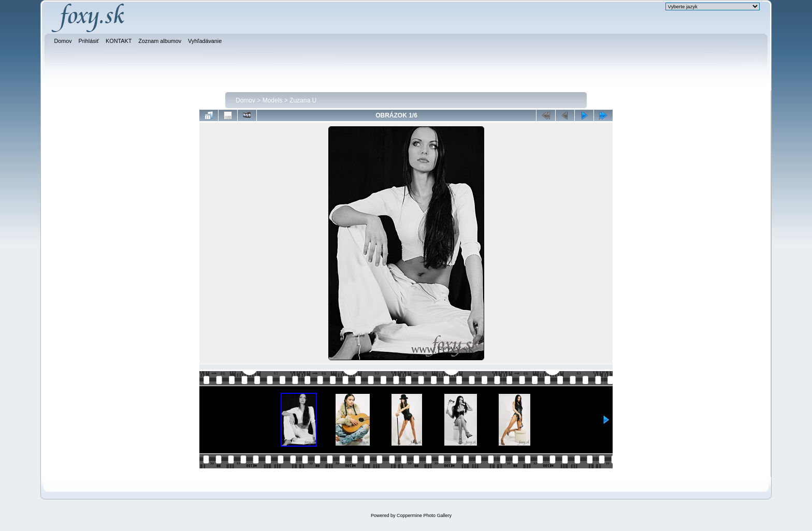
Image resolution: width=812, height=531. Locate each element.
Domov (245, 100)
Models (273, 100)
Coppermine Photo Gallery (424, 515)
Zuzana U (303, 100)
